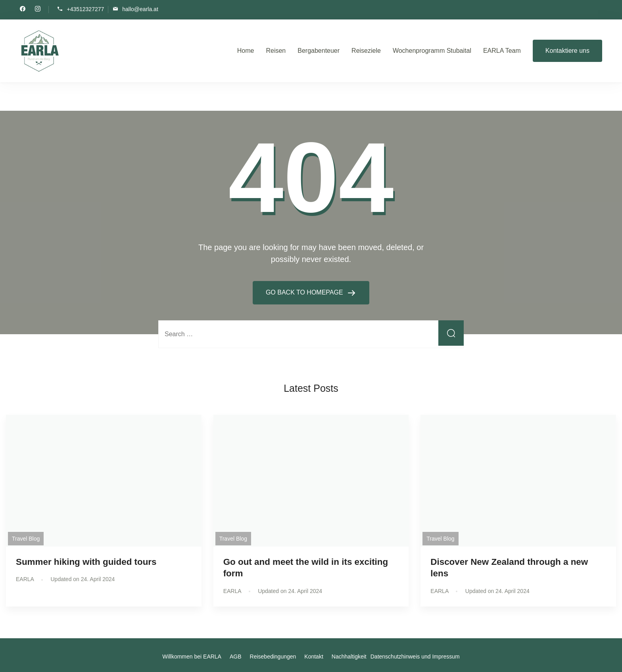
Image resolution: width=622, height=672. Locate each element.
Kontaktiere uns (567, 51)
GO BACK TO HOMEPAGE (305, 292)
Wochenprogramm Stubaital (432, 51)
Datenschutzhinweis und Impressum (415, 657)
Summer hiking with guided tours (86, 562)
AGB (236, 657)
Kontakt (314, 657)
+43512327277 (85, 9)
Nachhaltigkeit (349, 657)
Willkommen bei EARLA (192, 657)
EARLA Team (502, 51)
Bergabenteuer (319, 51)
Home (246, 51)
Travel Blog (26, 539)
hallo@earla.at (140, 9)
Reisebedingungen (273, 657)
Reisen (276, 51)
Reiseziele (366, 51)
